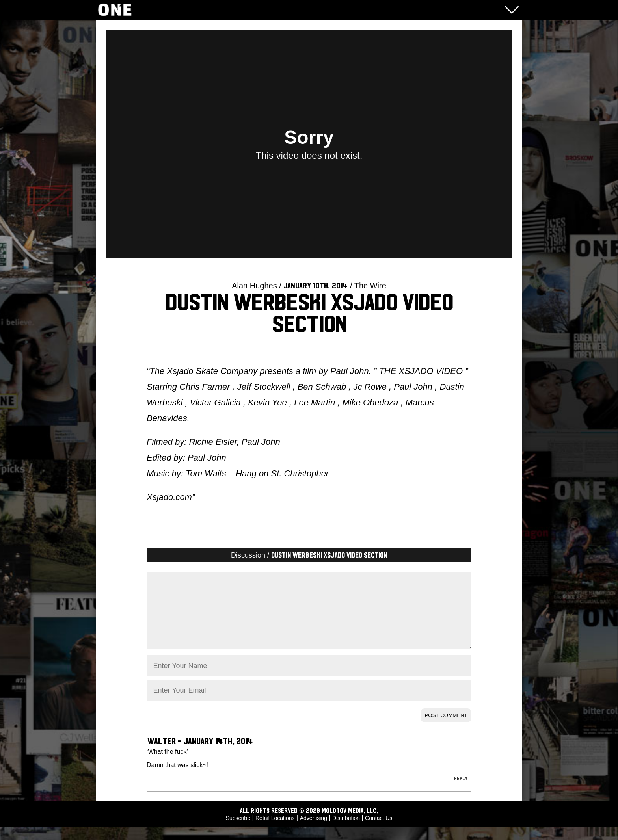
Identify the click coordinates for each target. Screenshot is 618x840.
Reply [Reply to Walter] (461, 791)
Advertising (314, 831)
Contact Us (379, 831)
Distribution (346, 831)
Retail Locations (275, 831)
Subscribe (238, 831)
